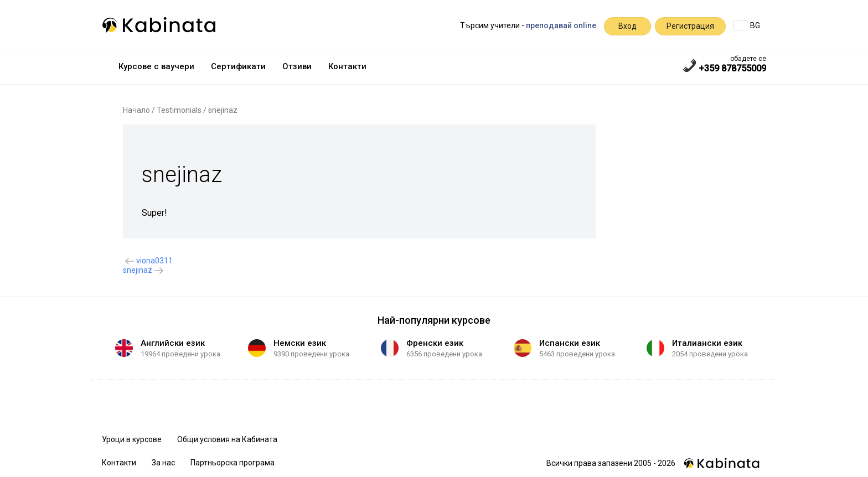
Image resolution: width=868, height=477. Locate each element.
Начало (136, 110)
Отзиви (297, 66)
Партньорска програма (232, 463)
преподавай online (561, 25)
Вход (627, 26)
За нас (163, 463)
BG (747, 25)
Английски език (173, 343)
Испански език (570, 343)
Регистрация (690, 26)
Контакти (347, 66)
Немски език (300, 343)
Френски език (435, 343)
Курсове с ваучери (156, 66)
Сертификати (238, 66)
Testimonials (179, 110)
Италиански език (707, 343)
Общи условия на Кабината (227, 439)
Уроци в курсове (132, 439)
